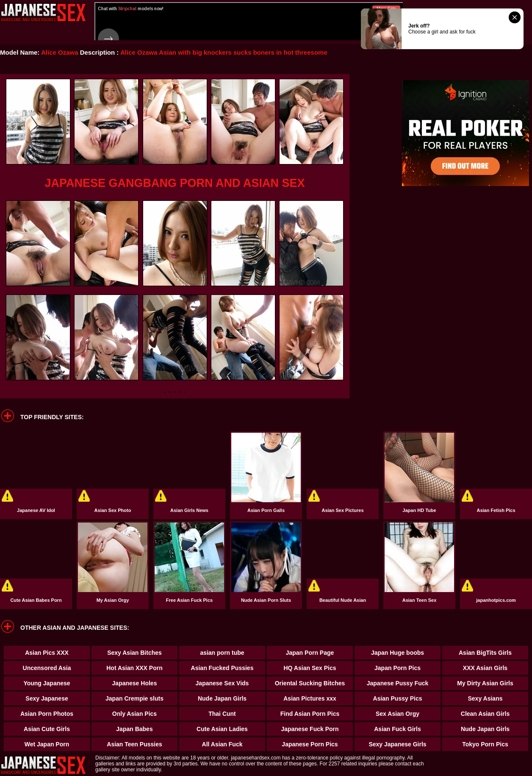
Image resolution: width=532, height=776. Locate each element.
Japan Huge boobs (398, 653)
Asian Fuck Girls (397, 729)
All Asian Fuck (222, 744)
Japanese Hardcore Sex (43, 13)
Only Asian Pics (134, 714)
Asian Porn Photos (47, 714)
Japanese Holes (135, 683)
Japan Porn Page (310, 653)
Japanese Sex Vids (222, 683)
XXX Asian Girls (485, 668)
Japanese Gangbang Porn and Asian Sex (175, 183)
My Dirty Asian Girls (485, 683)
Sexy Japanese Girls (397, 744)
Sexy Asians (485, 698)
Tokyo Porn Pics (485, 744)
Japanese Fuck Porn (310, 729)
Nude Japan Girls (222, 698)
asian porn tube (222, 653)
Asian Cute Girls (47, 729)
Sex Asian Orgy (398, 714)
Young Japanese (47, 683)
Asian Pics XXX (47, 653)
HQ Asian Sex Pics (310, 668)
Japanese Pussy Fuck (398, 683)
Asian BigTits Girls (485, 653)
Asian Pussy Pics (398, 698)
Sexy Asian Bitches (134, 653)
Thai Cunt (222, 714)
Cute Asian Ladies (222, 729)
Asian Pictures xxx (310, 698)
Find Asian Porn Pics (310, 714)
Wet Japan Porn (47, 744)
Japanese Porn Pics (310, 744)
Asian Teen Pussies (134, 744)
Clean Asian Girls (485, 714)
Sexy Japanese (47, 698)
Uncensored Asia (47, 668)
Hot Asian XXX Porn (134, 668)
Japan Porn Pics (398, 668)
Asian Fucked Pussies (222, 668)
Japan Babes (134, 729)
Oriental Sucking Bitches (310, 683)
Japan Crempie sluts (134, 698)
